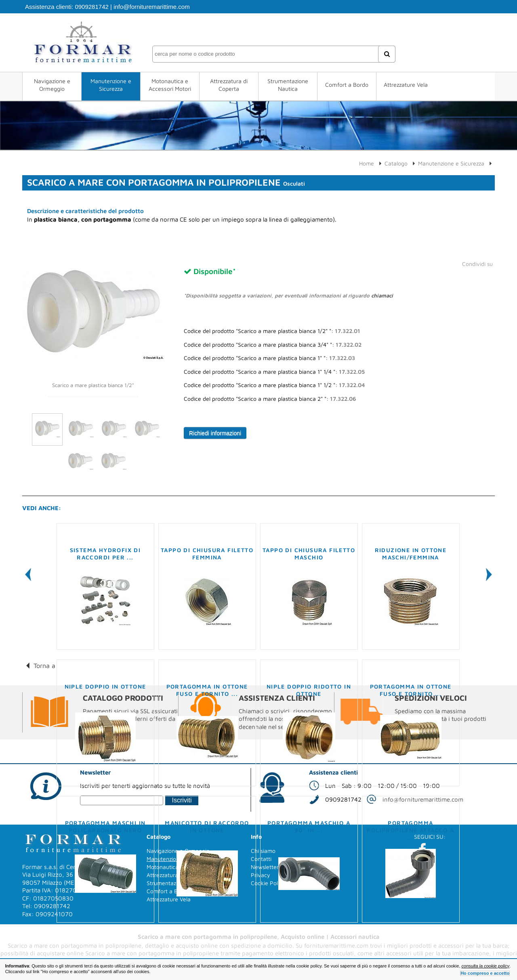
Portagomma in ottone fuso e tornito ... (207, 690)
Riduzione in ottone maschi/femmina (411, 554)
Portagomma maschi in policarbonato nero (105, 826)
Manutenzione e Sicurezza (111, 85)
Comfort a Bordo (347, 85)
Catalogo (396, 163)
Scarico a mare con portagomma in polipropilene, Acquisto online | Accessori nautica (259, 937)
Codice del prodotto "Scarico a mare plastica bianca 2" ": (270, 399)
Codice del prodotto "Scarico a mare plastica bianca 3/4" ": (273, 345)
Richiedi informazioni (215, 433)
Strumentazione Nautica (288, 85)
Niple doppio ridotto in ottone (309, 690)
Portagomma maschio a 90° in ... (309, 826)
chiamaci (382, 295)
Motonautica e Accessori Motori (170, 85)
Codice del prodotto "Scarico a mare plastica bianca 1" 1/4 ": (274, 372)
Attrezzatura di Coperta (229, 85)
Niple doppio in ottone (105, 686)
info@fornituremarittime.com (152, 7)
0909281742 (91, 7)
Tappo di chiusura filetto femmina (207, 554)
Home (367, 163)
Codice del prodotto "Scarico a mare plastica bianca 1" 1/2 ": (274, 385)
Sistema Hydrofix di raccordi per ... (105, 554)
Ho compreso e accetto (485, 973)
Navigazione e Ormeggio (52, 85)
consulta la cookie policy (486, 966)
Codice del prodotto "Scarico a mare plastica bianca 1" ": (269, 358)
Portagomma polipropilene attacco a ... (410, 830)
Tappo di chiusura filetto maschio (309, 554)
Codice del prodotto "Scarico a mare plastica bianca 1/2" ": (272, 331)
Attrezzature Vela (406, 85)
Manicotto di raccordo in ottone (207, 826)
